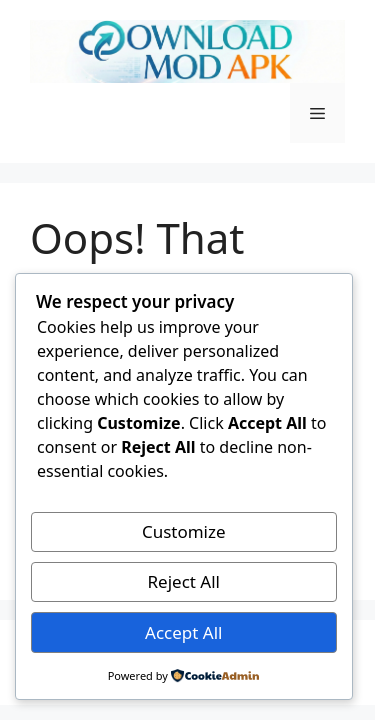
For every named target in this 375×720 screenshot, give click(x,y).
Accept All (183, 632)
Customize (184, 531)
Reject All (184, 581)
